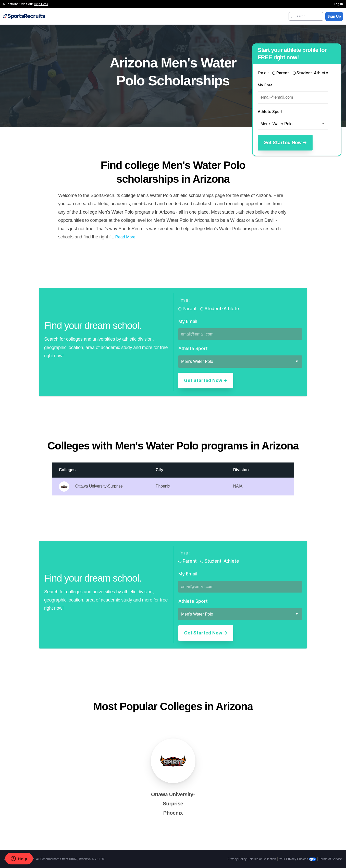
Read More (125, 237)
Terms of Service (331, 859)
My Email (266, 85)
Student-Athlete (312, 73)
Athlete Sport (270, 112)
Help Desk (41, 4)
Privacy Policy (237, 859)
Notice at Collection (263, 859)
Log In (338, 4)
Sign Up (334, 16)
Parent (283, 73)
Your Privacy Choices (298, 859)
